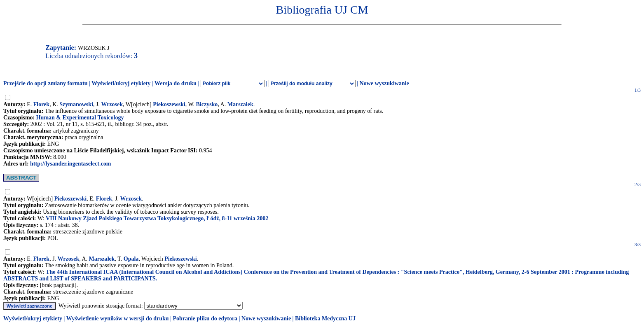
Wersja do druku (176, 83)
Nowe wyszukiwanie (384, 83)
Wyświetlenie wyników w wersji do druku (118, 318)
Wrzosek (112, 104)
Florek (41, 104)
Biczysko (207, 104)
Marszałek (240, 104)
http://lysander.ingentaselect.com (70, 164)
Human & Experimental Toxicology (80, 118)
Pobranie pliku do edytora (205, 318)
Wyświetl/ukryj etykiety (121, 83)
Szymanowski (76, 104)
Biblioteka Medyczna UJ (325, 318)
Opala (131, 259)
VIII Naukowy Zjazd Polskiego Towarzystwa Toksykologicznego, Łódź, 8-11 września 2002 (157, 218)
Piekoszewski (169, 104)
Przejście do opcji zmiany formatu (46, 83)
